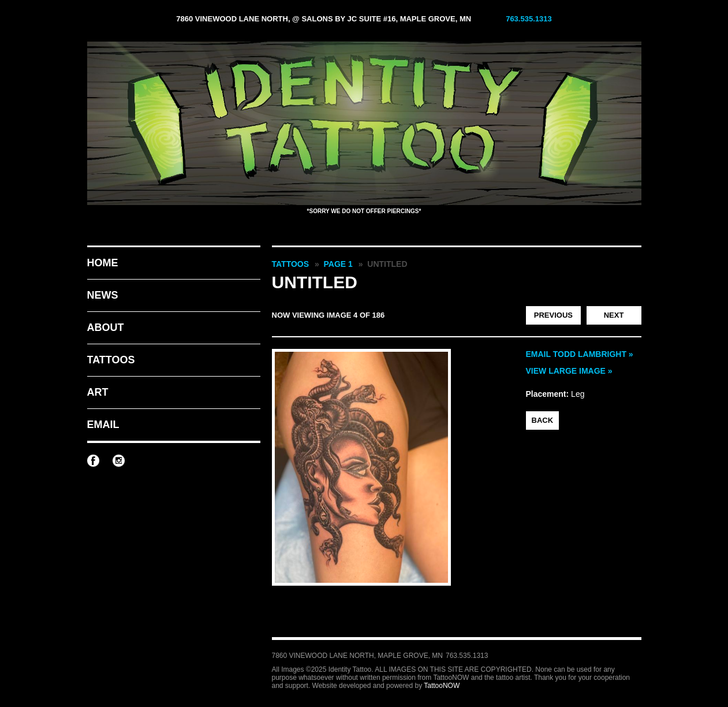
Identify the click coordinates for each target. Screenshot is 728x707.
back (543, 420)
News (103, 295)
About (106, 328)
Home (103, 263)
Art (98, 392)
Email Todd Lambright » (580, 354)
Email (103, 425)
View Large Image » (569, 371)
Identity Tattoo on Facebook (93, 461)
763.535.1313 (529, 19)
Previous (553, 315)
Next (614, 315)
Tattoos (111, 360)
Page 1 (338, 264)
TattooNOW (442, 686)
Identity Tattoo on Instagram (119, 461)
